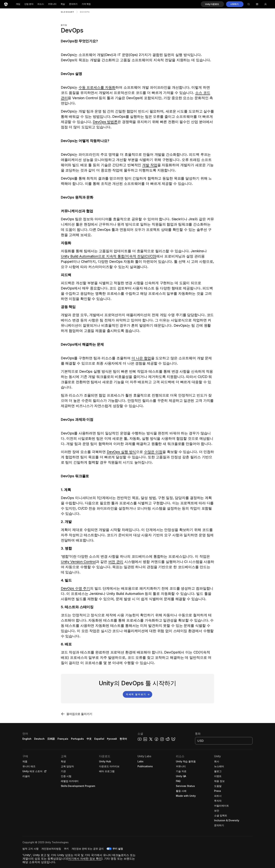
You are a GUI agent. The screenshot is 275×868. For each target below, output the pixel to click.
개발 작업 (150, 165)
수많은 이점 (153, 452)
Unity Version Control (78, 562)
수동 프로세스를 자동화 (97, 87)
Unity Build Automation (79, 256)
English (27, 739)
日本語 (51, 739)
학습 (63, 4)
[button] (212, 4)
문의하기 (73, 4)
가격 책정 (86, 4)
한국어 (123, 739)
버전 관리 (116, 562)
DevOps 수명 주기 (76, 588)
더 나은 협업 (141, 358)
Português (77, 739)
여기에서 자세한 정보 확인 (85, 859)
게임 (18, 4)
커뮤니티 (52, 4)
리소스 (41, 4)
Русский (112, 739)
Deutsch (39, 739)
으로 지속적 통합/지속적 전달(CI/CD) (127, 256)
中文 (89, 739)
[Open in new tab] (45, 771)
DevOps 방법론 (105, 122)
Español (99, 739)
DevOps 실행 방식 (121, 452)
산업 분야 (29, 4)
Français (63, 739)
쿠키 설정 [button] (118, 849)
